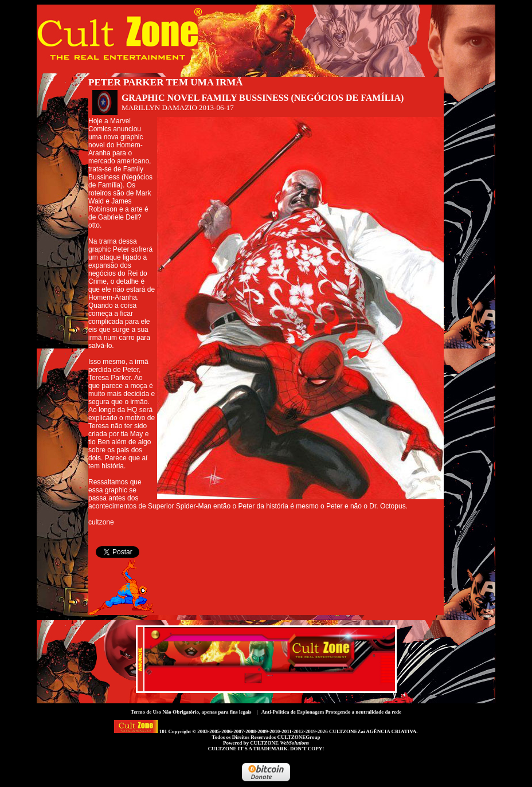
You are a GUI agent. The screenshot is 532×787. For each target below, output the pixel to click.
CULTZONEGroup (298, 737)
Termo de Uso (146, 712)
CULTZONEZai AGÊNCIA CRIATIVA (373, 731)
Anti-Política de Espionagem (293, 712)
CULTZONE (279, 743)
